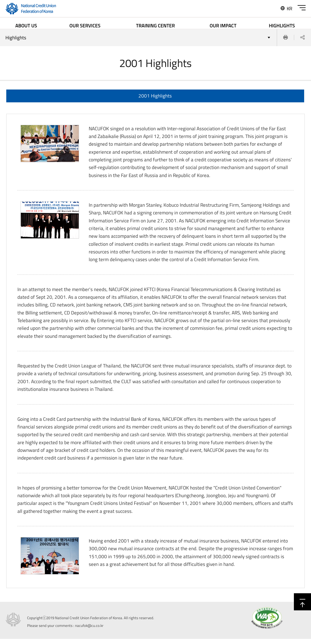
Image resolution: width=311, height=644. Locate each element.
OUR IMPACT (223, 26)
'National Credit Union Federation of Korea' (30, 9)
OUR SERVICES (85, 26)
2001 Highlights (155, 101)
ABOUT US (26, 26)
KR (286, 9)
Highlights (16, 43)
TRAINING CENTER (155, 26)
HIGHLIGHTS (282, 26)
